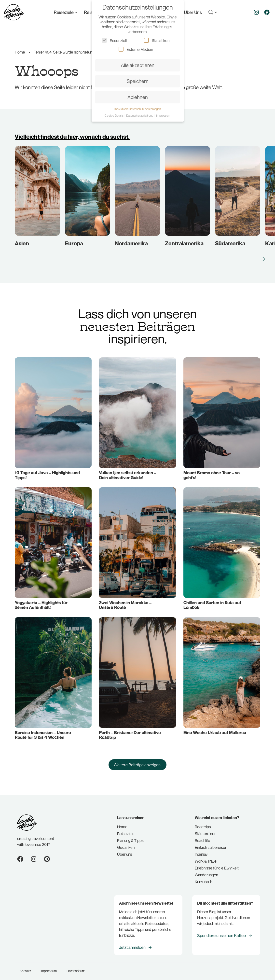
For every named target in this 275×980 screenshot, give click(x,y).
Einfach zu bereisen (211, 844)
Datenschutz (76, 967)
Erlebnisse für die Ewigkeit (217, 864)
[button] (254, 252)
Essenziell (114, 40)
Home (20, 52)
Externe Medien (136, 49)
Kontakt (25, 967)
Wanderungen (206, 871)
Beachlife (202, 837)
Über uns (125, 851)
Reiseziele (126, 830)
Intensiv (201, 851)
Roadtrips (203, 823)
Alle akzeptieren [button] (138, 65)
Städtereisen (206, 830)
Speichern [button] (138, 81)
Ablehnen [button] (138, 97)
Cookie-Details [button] (114, 116)
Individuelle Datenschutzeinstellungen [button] (138, 109)
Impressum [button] (163, 116)
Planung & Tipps (130, 837)
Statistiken (157, 40)
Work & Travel (206, 857)
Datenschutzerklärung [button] (140, 116)
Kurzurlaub (204, 878)
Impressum (49, 967)
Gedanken (126, 844)
